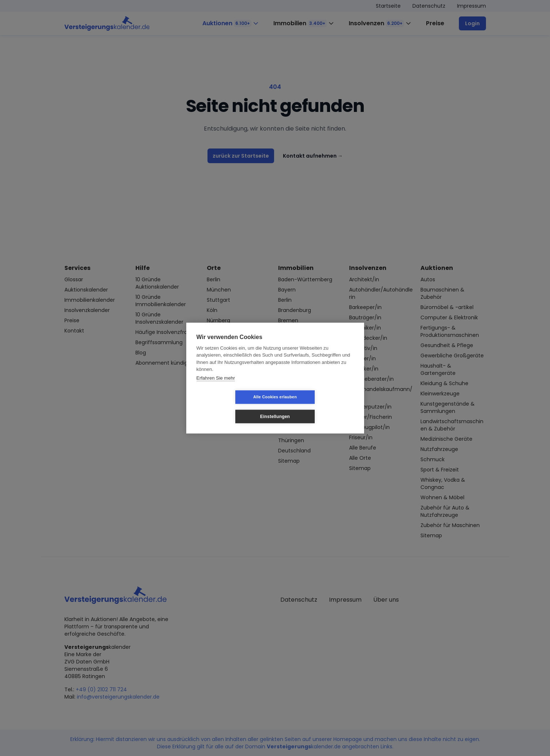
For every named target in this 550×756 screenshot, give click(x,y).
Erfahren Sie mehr (216, 388)
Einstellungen (319, 407)
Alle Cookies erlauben (231, 407)
